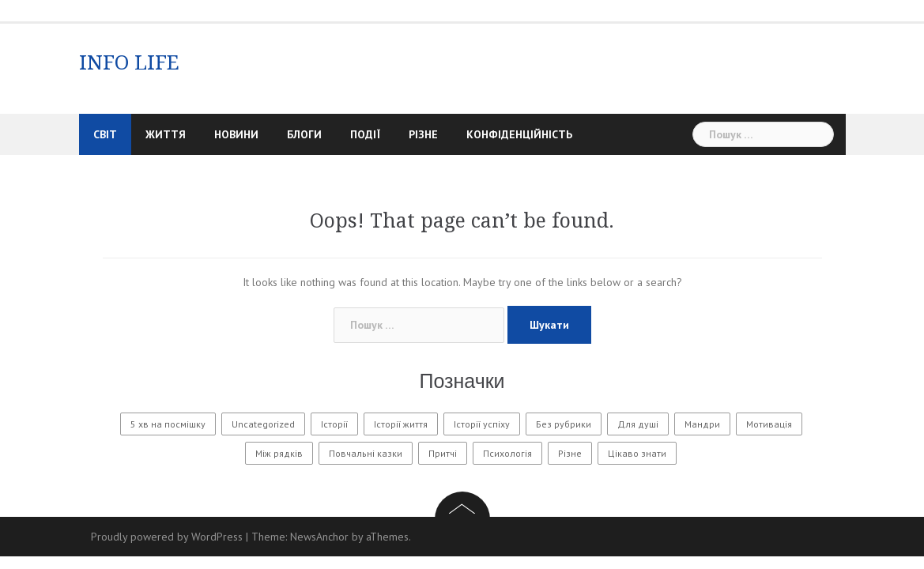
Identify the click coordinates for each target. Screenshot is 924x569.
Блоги (304, 134)
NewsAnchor (319, 537)
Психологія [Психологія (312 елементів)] (507, 453)
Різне (423, 134)
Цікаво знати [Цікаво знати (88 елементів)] (637, 453)
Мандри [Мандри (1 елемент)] (702, 424)
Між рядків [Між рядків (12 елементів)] (279, 453)
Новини (236, 134)
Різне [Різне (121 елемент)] (570, 453)
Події (365, 134)
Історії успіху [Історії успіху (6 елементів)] (482, 424)
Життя (166, 134)
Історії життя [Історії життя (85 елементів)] (401, 424)
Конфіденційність (519, 134)
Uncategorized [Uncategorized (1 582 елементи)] (263, 424)
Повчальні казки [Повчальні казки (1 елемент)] (366, 453)
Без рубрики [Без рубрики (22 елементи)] (564, 424)
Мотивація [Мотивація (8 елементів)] (769, 424)
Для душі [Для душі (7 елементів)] (638, 424)
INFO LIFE (129, 62)
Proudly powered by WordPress (167, 537)
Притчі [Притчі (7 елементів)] (443, 453)
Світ (105, 134)
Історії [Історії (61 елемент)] (334, 424)
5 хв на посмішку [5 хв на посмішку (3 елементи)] (168, 424)
